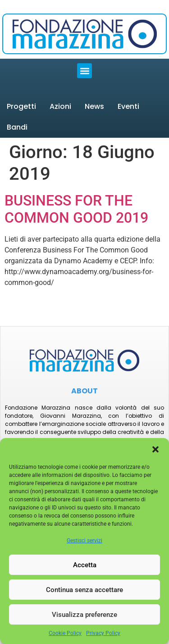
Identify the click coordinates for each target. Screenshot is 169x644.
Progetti (21, 106)
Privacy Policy (103, 633)
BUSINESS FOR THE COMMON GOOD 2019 (76, 209)
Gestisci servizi (84, 541)
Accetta (85, 565)
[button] (155, 449)
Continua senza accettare (84, 590)
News (94, 106)
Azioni (60, 106)
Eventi (128, 106)
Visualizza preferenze (84, 615)
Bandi (17, 127)
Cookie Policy (65, 633)
